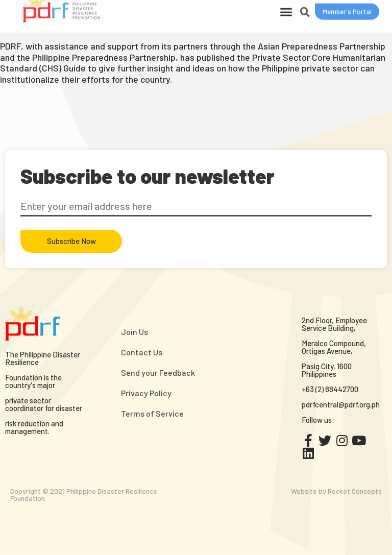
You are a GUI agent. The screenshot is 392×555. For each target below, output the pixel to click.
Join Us (134, 332)
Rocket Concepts (355, 491)
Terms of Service (152, 413)
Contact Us (142, 352)
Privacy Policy (146, 393)
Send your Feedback (158, 372)
